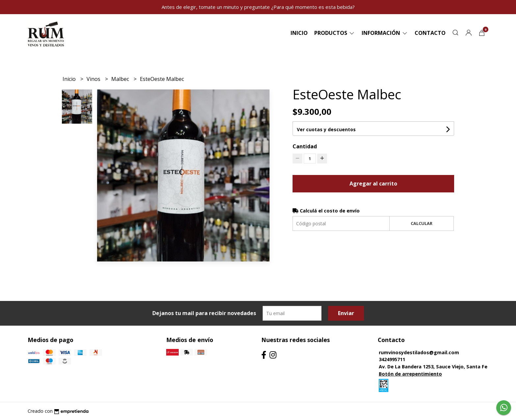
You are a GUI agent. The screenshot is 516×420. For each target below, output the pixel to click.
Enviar (346, 313)
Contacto (430, 33)
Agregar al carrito (373, 184)
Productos (335, 33)
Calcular (422, 223)
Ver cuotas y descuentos (326, 129)
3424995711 (392, 359)
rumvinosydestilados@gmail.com (419, 352)
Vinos (94, 79)
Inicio (299, 33)
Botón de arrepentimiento (410, 374)
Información (385, 33)
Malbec (121, 79)
